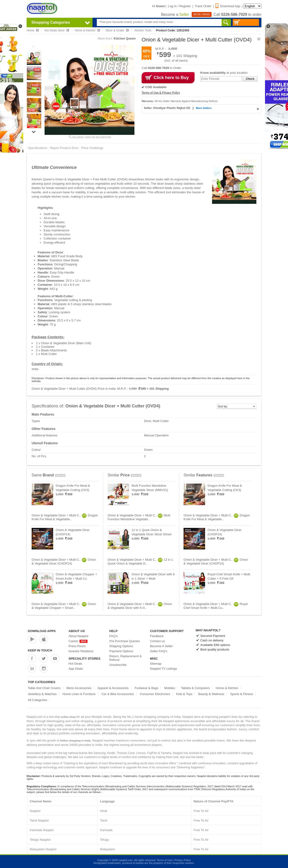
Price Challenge (92, 148)
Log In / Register (179, 6)
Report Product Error (64, 148)
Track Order (203, 6)
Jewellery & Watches (42, 694)
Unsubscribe (118, 665)
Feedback (157, 636)
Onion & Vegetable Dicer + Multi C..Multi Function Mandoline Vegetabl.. (139, 517)
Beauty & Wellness (211, 694)
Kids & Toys (184, 694)
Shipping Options (121, 646)
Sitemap (156, 664)
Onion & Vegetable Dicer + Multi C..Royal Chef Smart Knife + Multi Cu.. (216, 606)
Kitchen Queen (125, 38)
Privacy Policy (183, 860)
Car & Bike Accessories (118, 694)
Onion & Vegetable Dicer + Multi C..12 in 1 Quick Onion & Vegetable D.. (140, 562)
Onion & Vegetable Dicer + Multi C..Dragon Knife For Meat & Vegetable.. (65, 517)
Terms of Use (164, 860)
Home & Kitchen (227, 688)
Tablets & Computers (195, 688)
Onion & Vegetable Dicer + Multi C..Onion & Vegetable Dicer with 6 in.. (140, 606)
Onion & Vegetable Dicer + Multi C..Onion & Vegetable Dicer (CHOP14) (64, 562)
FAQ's (113, 636)
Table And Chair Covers (44, 688)
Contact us (157, 641)
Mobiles (170, 688)
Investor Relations (81, 651)
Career (78, 641)
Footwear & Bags (146, 688)
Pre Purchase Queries (125, 641)
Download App (228, 6)
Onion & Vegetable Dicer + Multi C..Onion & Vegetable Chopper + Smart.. (64, 606)
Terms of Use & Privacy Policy (161, 93)
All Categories (37, 700)
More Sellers (204, 108)
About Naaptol (78, 636)
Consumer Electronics (155, 694)
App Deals (76, 669)
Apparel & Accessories (113, 688)
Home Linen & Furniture (79, 694)
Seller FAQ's (159, 651)
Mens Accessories (79, 688)
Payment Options (121, 651)
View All (60, 475)
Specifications (38, 148)
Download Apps (42, 631)
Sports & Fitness (242, 694)
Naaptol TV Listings (164, 669)
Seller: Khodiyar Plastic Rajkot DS (167, 108)
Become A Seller (161, 646)
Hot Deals (75, 664)
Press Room (77, 646)
